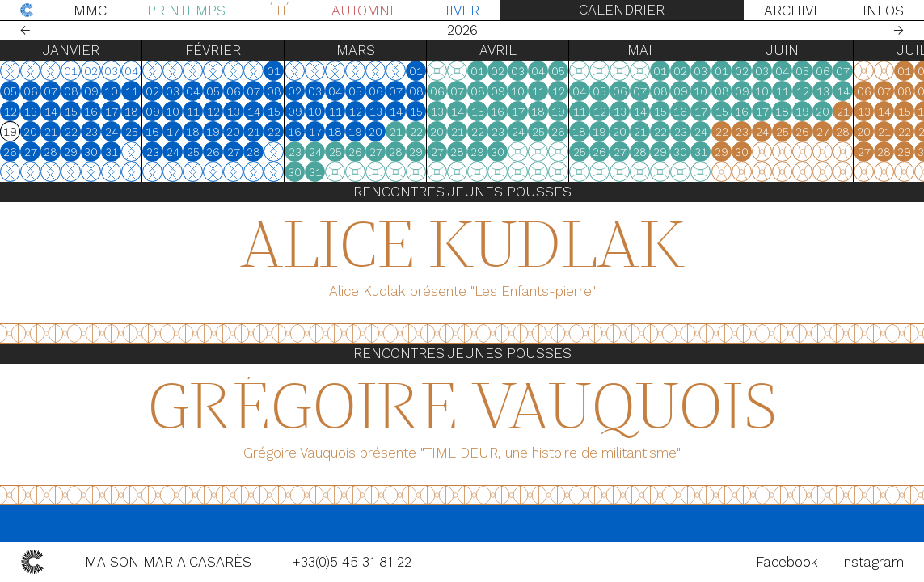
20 (30, 132)
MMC (90, 11)
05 (10, 91)
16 (91, 112)
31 (112, 152)
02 (152, 91)
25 (132, 132)
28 (51, 152)
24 (112, 132)
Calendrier (622, 10)
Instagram (872, 562)
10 (111, 91)
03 (173, 91)
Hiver (459, 11)
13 (31, 112)
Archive (793, 11)
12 (11, 112)
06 (31, 91)
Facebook (789, 562)
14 (51, 112)
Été (278, 11)
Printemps (186, 11)
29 (71, 152)
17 (112, 112)
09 (91, 91)
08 (71, 91)
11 (132, 91)
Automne (365, 11)
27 (31, 152)
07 (51, 91)
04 (193, 91)
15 (71, 112)
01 (274, 71)
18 (131, 112)
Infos (883, 11)
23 (91, 132)
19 (213, 132)
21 (51, 132)
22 (71, 132)
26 (10, 152)
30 (91, 152)
